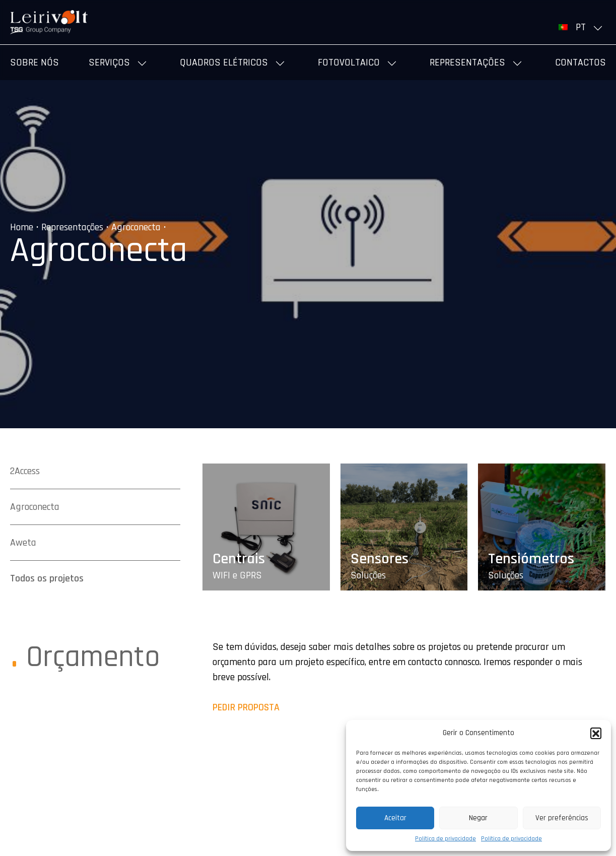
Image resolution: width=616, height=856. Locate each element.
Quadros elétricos (224, 62)
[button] (596, 733)
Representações (467, 62)
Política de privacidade (446, 839)
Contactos (580, 62)
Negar (478, 818)
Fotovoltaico (349, 62)
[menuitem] (582, 27)
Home (22, 227)
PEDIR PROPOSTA (246, 707)
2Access (25, 471)
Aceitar (395, 818)
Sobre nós (35, 62)
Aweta (23, 543)
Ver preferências (562, 818)
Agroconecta (136, 227)
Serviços (109, 62)
